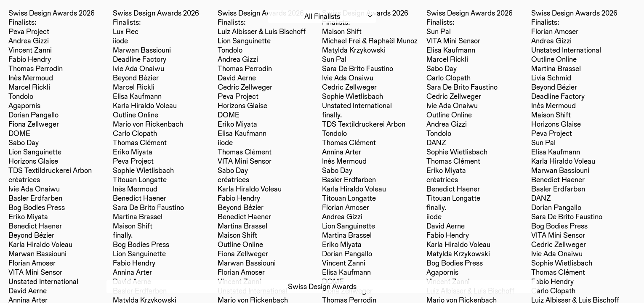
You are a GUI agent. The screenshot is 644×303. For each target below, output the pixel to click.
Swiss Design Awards (322, 286)
